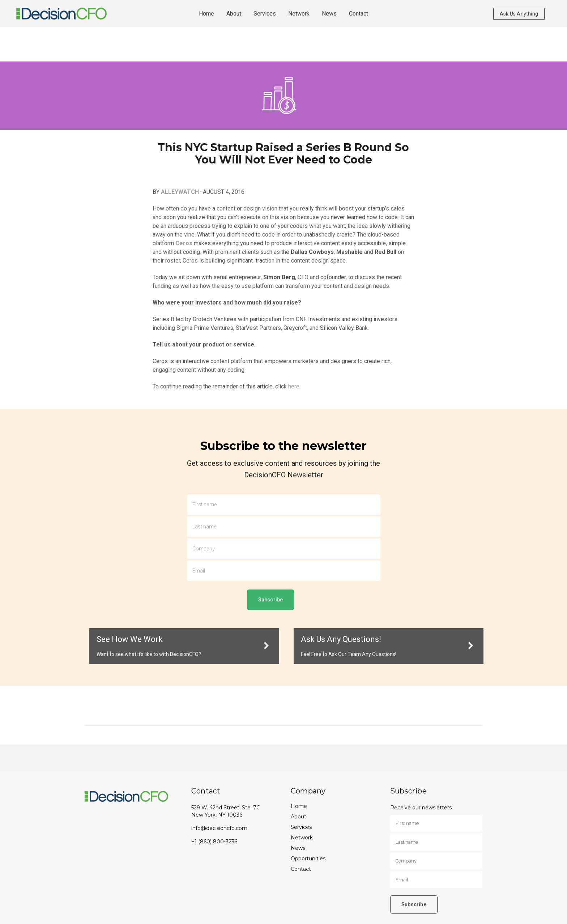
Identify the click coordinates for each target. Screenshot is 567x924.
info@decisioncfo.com (219, 828)
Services (301, 827)
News (298, 848)
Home (299, 806)
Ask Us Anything (519, 14)
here (294, 386)
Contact (301, 869)
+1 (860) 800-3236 (214, 842)
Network (302, 838)
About (299, 817)
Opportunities (308, 859)
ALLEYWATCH (180, 192)
